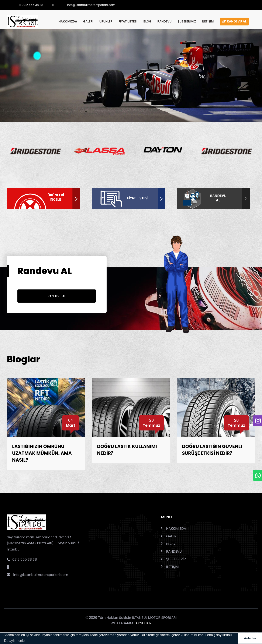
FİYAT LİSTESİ (128, 21)
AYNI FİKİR (143, 623)
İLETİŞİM (208, 21)
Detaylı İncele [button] (14, 641)
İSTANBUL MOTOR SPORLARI (154, 618)
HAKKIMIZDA (68, 21)
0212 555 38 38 (22, 559)
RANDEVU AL (234, 21)
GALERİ (88, 21)
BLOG (147, 21)
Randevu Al (57, 296)
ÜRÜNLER (106, 21)
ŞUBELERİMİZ (187, 21)
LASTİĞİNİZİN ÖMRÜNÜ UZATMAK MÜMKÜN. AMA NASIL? (42, 453)
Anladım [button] (250, 638)
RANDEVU (164, 21)
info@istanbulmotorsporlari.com (37, 575)
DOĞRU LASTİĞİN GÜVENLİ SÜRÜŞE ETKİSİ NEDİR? (212, 450)
